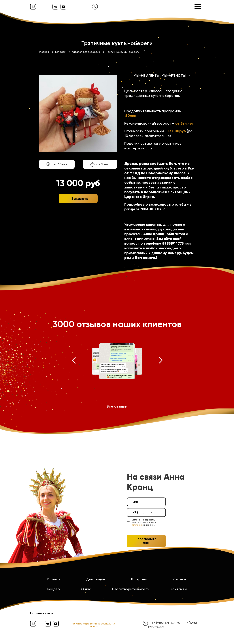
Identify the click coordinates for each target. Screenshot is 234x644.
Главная (54, 579)
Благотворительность (131, 589)
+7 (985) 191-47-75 (166, 623)
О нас (86, 589)
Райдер (54, 589)
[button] (74, 361)
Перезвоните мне (146, 541)
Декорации (96, 579)
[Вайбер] (33, 7)
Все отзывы (117, 406)
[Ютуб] (63, 7)
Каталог (180, 579)
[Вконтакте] (55, 7)
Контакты (179, 589)
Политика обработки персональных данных (93, 625)
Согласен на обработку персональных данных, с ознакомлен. (144, 522)
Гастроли (139, 579)
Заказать (80, 198)
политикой (137, 525)
